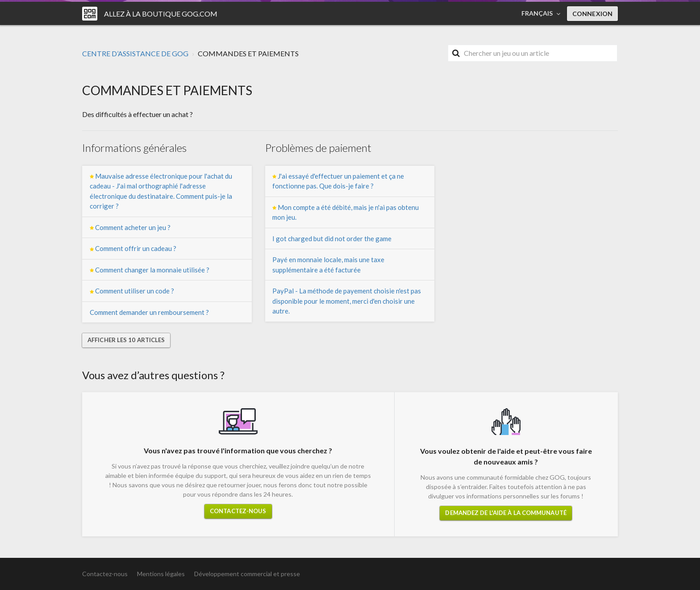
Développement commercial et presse (247, 574)
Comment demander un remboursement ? (149, 312)
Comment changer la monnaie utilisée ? (150, 270)
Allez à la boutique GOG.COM (161, 14)
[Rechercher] (533, 53)
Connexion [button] (592, 14)
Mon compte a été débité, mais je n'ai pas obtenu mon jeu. (346, 212)
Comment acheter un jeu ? (130, 228)
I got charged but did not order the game (332, 239)
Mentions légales (161, 574)
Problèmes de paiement (318, 148)
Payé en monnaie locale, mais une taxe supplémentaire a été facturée (328, 265)
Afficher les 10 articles (126, 340)
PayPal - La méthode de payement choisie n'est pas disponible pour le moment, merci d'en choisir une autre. (347, 301)
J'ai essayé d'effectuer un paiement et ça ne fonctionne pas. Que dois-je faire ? (338, 181)
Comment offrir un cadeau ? (133, 249)
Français (538, 13)
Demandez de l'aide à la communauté (506, 513)
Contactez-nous (238, 511)
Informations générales (134, 148)
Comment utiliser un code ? (132, 291)
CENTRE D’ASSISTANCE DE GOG (135, 53)
